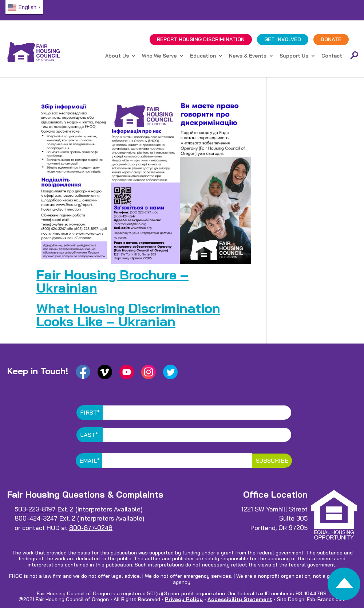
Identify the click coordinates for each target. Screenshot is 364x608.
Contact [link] (332, 56)
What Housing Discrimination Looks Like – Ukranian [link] (128, 315)
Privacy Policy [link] (184, 599)
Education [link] (203, 56)
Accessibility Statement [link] (240, 599)
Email (90, 460)
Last (89, 435)
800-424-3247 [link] (36, 518)
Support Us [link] (294, 56)
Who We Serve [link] (159, 56)
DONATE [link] (331, 39)
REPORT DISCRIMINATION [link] (201, 39)
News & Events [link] (248, 56)
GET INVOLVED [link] (283, 39)
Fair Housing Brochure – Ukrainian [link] (112, 281)
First (90, 412)
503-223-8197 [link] (35, 509)
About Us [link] (117, 56)
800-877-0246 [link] (91, 528)
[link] (344, 586)
